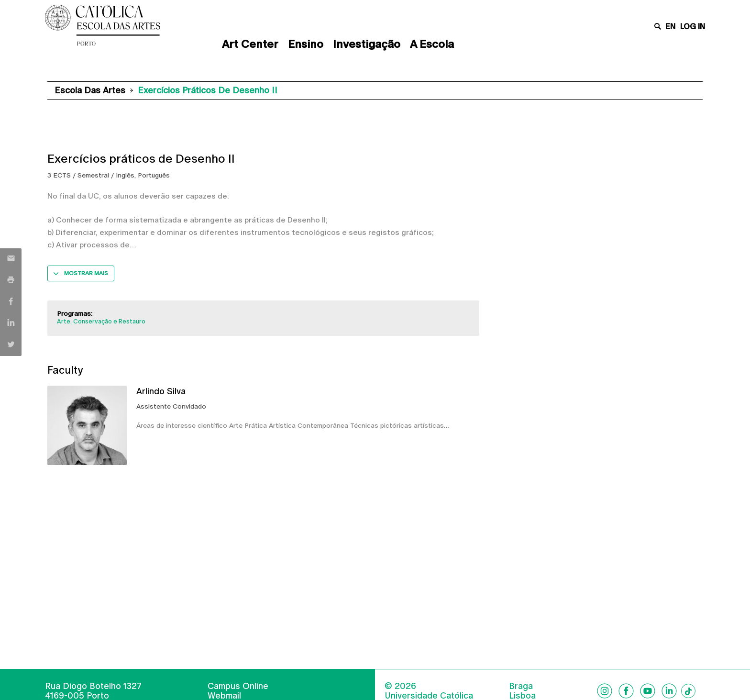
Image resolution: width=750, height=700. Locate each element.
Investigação (367, 44)
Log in (693, 27)
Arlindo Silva (161, 391)
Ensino (306, 44)
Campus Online (238, 686)
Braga (521, 686)
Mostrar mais (86, 273)
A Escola (432, 44)
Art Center (250, 44)
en (670, 27)
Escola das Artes (90, 90)
